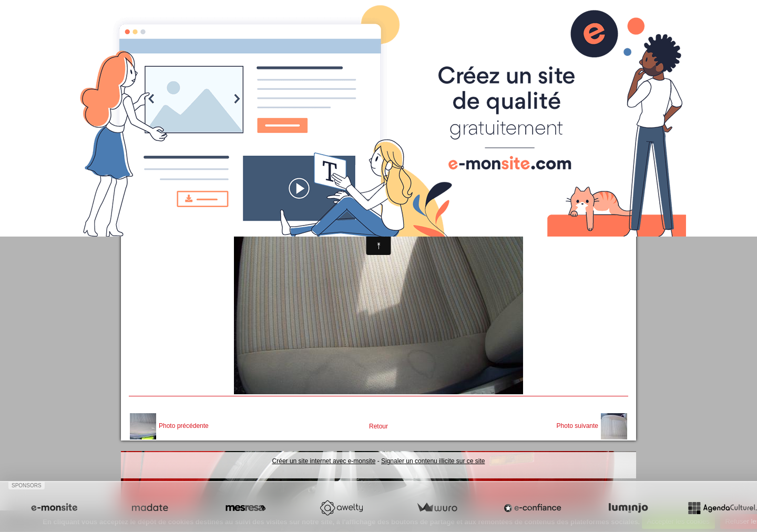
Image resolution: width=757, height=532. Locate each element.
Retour (378, 426)
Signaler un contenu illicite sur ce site (433, 461)
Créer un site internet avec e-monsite (324, 461)
